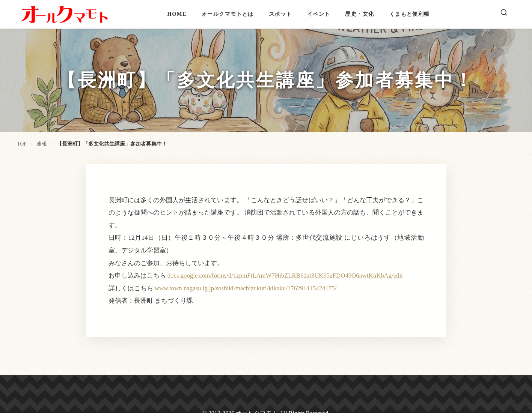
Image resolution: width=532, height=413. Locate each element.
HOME (177, 14)
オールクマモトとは (228, 14)
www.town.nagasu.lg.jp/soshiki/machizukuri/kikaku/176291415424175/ (246, 288)
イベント (319, 14)
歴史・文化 (359, 14)
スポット (280, 14)
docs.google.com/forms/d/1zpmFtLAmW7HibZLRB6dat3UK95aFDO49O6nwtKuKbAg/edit (285, 276)
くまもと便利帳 (410, 14)
